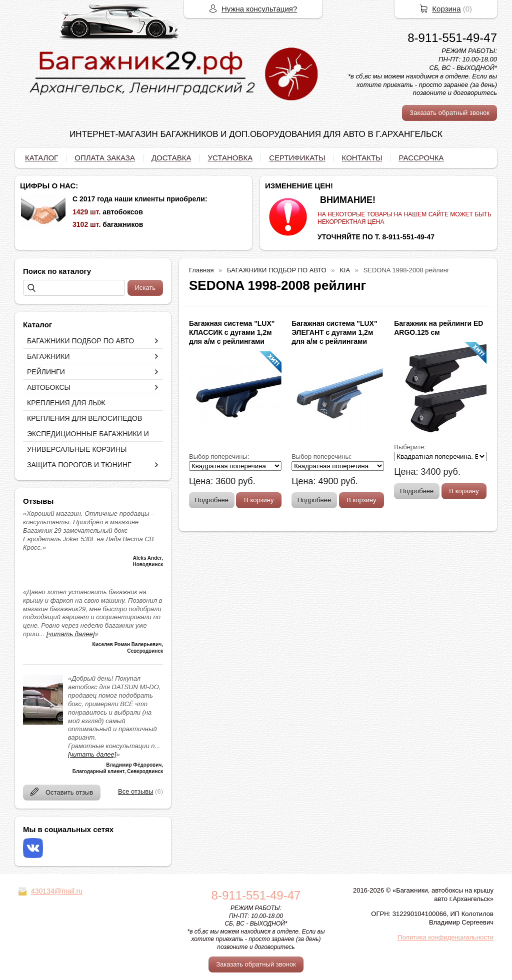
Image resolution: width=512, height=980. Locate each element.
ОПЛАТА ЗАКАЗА (105, 158)
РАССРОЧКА (421, 158)
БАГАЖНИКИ (48, 356)
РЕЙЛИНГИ (46, 372)
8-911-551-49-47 (452, 38)
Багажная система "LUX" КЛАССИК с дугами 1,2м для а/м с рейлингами (232, 332)
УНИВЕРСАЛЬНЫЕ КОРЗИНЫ (77, 449)
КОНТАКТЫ (362, 158)
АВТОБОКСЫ (49, 387)
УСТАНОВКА (230, 158)
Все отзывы (135, 791)
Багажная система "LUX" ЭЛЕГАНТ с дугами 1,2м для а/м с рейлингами (334, 332)
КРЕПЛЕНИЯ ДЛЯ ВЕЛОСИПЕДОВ (84, 418)
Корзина (446, 9)
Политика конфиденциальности (445, 937)
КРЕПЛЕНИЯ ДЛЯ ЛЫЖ (66, 403)
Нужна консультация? (259, 9)
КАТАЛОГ (41, 158)
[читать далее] (70, 634)
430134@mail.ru (57, 891)
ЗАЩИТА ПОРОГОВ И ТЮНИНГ (79, 465)
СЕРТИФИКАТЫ (297, 158)
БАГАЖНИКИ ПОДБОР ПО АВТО (80, 341)
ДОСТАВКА (171, 158)
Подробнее (212, 500)
